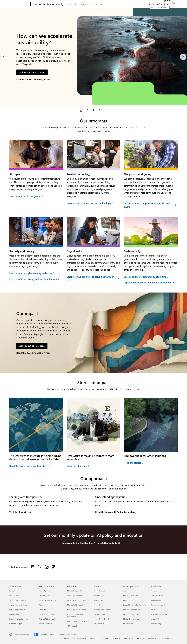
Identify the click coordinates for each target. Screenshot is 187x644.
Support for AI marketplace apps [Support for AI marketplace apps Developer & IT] (135, 605)
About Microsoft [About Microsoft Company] (157, 595)
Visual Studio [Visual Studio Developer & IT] (128, 624)
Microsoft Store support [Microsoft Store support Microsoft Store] (48, 600)
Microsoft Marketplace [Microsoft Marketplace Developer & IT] (131, 614)
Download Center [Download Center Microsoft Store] (45, 595)
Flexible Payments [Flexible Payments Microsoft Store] (46, 624)
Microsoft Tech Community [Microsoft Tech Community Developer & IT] (133, 610)
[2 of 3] (93, 57)
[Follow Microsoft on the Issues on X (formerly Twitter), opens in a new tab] (40, 567)
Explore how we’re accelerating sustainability (148, 282)
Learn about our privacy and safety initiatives (33, 279)
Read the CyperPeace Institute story (28, 466)
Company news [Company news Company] (157, 600)
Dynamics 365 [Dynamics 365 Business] (98, 600)
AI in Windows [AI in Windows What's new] (14, 614)
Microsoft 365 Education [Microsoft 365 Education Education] (76, 605)
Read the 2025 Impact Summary (33, 353)
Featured (70, 4)
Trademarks (116, 638)
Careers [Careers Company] (154, 591)
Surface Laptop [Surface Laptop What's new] (15, 595)
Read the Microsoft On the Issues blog (116, 512)
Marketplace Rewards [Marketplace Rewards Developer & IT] (131, 619)
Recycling (140, 638)
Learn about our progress (32, 346)
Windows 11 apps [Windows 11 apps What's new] (16, 624)
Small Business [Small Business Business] (99, 624)
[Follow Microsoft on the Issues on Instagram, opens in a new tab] (47, 567)
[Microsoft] (19, 4)
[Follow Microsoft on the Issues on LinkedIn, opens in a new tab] (33, 567)
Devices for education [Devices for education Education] (75, 595)
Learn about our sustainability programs (145, 277)
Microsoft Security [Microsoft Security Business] (100, 595)
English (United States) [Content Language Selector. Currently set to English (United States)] (22, 634)
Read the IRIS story (77, 466)
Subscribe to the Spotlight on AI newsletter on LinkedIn (92, 543)
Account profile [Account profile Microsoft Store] (44, 591)
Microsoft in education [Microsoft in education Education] (75, 591)
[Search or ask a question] (167, 4)
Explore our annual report (32, 72)
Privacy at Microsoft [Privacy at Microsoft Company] (158, 605)
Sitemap (66, 638)
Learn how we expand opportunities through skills (90, 278)
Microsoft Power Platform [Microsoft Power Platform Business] (102, 610)
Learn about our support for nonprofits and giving (147, 205)
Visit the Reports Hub (21, 512)
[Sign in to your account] (174, 4)
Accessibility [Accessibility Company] (156, 619)
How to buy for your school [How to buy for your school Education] (77, 610)
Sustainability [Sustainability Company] (156, 624)
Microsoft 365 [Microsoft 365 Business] (98, 605)
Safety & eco (129, 638)
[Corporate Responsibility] (48, 4)
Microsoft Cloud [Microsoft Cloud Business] (99, 591)
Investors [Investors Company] (155, 610)
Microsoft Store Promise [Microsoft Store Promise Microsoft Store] (48, 619)
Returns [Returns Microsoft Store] (42, 605)
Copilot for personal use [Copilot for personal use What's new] (18, 610)
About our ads (153, 638)
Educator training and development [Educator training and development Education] (75, 615)
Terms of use (103, 638)
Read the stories (133, 463)
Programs (84, 4)
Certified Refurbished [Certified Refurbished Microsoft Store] (47, 614)
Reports (97, 4)
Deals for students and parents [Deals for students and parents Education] (78, 621)
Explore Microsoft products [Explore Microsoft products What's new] (19, 619)
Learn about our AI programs (25, 196)
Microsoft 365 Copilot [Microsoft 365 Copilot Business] (101, 619)
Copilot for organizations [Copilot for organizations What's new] (18, 605)
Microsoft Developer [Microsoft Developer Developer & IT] (131, 595)
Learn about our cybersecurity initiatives (31, 273)
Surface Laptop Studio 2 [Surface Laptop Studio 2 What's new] (18, 600)
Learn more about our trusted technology (89, 203)
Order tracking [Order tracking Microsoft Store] (44, 610)
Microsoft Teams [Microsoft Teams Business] (99, 614)
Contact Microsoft (80, 638)
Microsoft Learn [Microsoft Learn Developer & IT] (129, 600)
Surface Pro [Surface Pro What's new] (13, 591)
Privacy (92, 638)
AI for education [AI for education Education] (73, 626)
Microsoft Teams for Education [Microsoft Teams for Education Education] (78, 600)
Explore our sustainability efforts (34, 79)
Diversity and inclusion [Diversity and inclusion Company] (159, 614)
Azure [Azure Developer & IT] (125, 591)
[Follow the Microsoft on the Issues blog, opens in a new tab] (54, 567)
